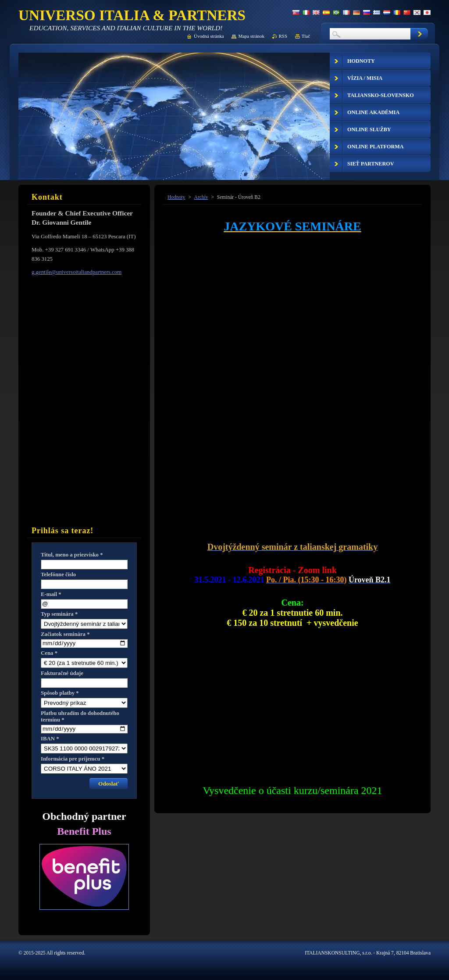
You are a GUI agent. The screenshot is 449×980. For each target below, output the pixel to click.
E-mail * (51, 594)
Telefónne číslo (58, 574)
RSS (283, 36)
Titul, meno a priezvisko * (72, 555)
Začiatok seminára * (65, 634)
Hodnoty (176, 197)
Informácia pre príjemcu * (73, 759)
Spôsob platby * (60, 693)
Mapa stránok (251, 36)
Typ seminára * (59, 614)
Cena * (49, 653)
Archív (201, 197)
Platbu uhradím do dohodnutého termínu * (80, 716)
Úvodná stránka (209, 36)
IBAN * (50, 739)
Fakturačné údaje (62, 673)
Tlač (306, 36)
